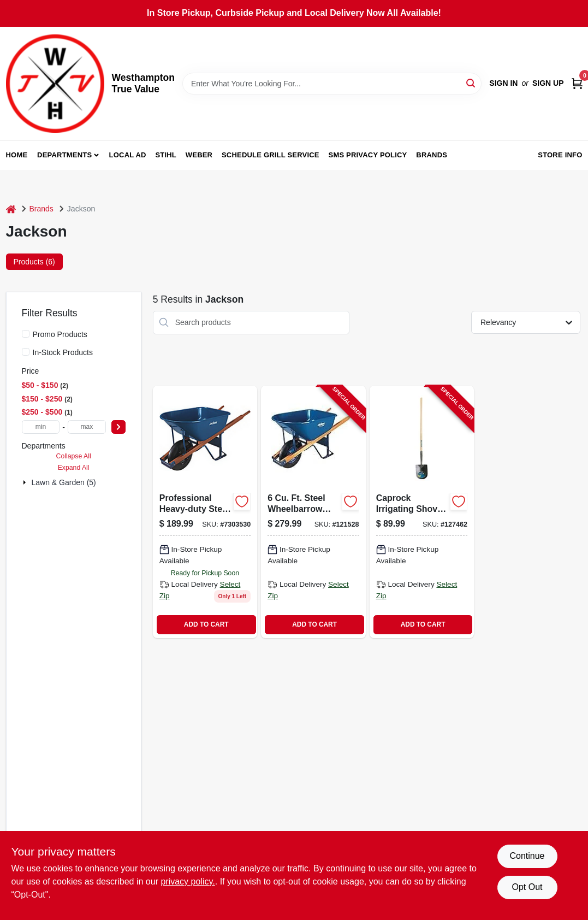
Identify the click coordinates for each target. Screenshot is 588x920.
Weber (199, 155)
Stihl (166, 155)
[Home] (11, 209)
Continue (527, 856)
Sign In (503, 83)
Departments (64, 155)
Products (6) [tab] (34, 262)
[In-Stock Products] (26, 352)
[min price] (41, 427)
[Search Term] (332, 84)
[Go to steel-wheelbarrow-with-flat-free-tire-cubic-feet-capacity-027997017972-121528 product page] (313, 512)
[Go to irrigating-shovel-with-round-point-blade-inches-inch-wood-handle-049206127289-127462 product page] (422, 512)
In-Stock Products (63, 352)
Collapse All (74, 456)
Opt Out (527, 887)
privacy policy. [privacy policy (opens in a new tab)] (188, 881)
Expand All (74, 468)
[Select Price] (118, 427)
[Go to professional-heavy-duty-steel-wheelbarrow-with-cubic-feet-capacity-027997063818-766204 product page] (205, 512)
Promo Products (60, 334)
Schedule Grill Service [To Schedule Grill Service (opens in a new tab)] (271, 155)
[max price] (87, 427)
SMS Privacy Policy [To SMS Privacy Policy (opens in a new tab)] (368, 155)
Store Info (560, 155)
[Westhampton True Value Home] (55, 84)
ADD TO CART (206, 624)
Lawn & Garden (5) (64, 482)
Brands (432, 155)
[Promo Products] (26, 334)
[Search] (471, 83)
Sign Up (548, 83)
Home (17, 155)
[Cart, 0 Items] (577, 83)
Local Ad (128, 155)
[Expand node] (26, 482)
